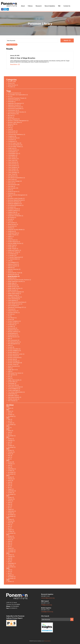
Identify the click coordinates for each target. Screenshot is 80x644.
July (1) (10, 427)
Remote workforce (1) (14, 332)
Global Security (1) (13, 85)
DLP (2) (10, 197)
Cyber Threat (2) (12, 174)
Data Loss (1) (12, 183)
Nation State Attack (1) (14, 293)
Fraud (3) (10, 221)
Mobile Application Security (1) (16, 281)
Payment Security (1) (14, 312)
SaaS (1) (10, 345)
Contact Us (67, 6)
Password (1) (12, 309)
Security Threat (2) (13, 364)
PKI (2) (10, 316)
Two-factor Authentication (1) (16, 392)
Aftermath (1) (12, 102)
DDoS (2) (10, 190)
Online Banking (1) (13, 300)
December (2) (12, 552)
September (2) (12, 491)
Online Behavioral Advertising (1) (17, 302)
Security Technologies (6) (15, 363)
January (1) (11, 439)
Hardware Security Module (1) (16, 229)
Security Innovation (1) (14, 349)
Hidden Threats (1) (13, 235)
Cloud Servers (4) (13, 133)
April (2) (10, 541)
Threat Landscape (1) (14, 390)
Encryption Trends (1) (14, 209)
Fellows (30, 6)
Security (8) (11, 347)
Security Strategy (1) (14, 361)
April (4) (10, 482)
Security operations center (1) (16, 354)
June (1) (10, 421)
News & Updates (50, 6)
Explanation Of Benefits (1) (15, 216)
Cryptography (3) (13, 155)
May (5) (10, 455)
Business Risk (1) (13, 124)
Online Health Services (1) (15, 304)
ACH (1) (10, 96)
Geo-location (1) (12, 223)
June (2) (10, 442)
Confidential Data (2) (14, 138)
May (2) (10, 484)
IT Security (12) (12, 255)
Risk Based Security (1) (14, 342)
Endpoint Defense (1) (14, 210)
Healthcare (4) (12, 231)
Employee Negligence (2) (15, 204)
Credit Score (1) (12, 148)
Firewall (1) (11, 219)
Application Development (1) (16, 103)
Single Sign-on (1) (13, 370)
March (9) (11, 523)
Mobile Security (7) (13, 290)
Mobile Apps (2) (12, 283)
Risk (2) (10, 338)
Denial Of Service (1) (14, 191)
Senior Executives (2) (14, 366)
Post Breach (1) (12, 318)
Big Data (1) (11, 115)
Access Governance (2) (14, 93)
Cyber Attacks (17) (13, 159)
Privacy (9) (11, 319)
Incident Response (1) (14, 242)
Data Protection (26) (14, 185)
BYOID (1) (11, 126)
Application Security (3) (14, 105)
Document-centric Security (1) (16, 198)
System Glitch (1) (13, 382)
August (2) (11, 509)
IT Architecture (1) (13, 254)
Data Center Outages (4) (15, 181)
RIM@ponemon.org (47, 605)
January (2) (11, 497)
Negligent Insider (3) (13, 295)
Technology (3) (12, 383)
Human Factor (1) (13, 240)
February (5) (11, 499)
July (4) (10, 562)
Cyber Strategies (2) (13, 172)
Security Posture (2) (13, 356)
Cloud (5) (10, 129)
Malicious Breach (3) (13, 266)
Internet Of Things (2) (14, 252)
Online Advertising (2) (14, 299)
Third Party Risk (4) (13, 385)
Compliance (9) (12, 136)
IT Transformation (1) (14, 259)
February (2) (11, 538)
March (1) (11, 408)
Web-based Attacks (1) (14, 397)
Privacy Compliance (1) (14, 321)
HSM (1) (10, 238)
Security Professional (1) (15, 357)
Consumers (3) (12, 140)
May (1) (10, 419)
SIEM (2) (10, 368)
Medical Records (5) (13, 274)
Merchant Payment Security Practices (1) (19, 280)
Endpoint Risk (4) (13, 212)
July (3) (10, 487)
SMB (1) (10, 371)
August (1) (11, 489)
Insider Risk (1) (12, 247)
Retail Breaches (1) (13, 335)
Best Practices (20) (13, 114)
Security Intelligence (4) (14, 351)
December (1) (12, 474)
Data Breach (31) (13, 176)
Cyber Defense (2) (13, 162)
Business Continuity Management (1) (18, 121)
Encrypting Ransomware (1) (16, 205)
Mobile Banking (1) (13, 285)
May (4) (10, 467)
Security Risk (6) (12, 359)
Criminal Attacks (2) (13, 150)
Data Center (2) (12, 179)
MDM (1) (10, 271)
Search (67, 40)
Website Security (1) (14, 399)
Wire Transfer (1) (13, 401)
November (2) (12, 424)
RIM (59, 6)
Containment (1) (12, 141)
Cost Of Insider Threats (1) (15, 146)
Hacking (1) (11, 228)
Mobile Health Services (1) (15, 288)
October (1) (11, 415)
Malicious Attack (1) (13, 264)
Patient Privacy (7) (13, 311)
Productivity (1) (12, 325)
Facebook (2, 9)
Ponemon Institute (17, 596)
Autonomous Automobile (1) (16, 108)
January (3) (11, 477)
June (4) (10, 486)
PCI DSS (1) (11, 314)
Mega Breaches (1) (14, 276)
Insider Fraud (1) (12, 245)
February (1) (11, 440)
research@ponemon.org (48, 598)
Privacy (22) (11, 83)
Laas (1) (10, 261)
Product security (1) (13, 323)
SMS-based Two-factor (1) (15, 373)
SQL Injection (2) (12, 375)
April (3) (10, 413)
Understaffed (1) (13, 394)
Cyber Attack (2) (12, 157)
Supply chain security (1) (15, 380)
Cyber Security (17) (13, 171)
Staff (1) (10, 378)
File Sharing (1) (12, 217)
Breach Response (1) (14, 119)
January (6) (11, 462)
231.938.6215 (13, 608)
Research (39, 6)
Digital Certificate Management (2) (18, 195)
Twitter (5, 9)
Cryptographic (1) (13, 152)
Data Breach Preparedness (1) (16, 178)
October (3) (11, 471)
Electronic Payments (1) (15, 202)
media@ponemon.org (47, 612)
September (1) (12, 469)
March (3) (11, 454)
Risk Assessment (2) (14, 340)
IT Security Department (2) (15, 257)
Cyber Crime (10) (13, 160)
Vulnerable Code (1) (13, 395)
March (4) (11, 480)
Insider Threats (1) (13, 249)
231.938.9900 (15, 606)
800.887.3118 (45, 596)
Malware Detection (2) (14, 269)
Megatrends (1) (12, 278)
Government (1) (12, 226)
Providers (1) (11, 87)
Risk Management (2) (14, 344)
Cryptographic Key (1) (14, 153)
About (23, 6)
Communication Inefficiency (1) (16, 134)
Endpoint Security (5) (14, 214)
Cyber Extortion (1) (13, 164)
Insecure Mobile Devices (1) (16, 243)
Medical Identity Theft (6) (15, 273)
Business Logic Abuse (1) (15, 122)
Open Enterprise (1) (13, 306)
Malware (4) (11, 268)
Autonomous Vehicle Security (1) (17, 112)
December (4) (12, 533)
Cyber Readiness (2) (14, 167)
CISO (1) (10, 127)
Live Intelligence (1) (13, 262)
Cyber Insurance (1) (13, 166)
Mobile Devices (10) (13, 287)
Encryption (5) (12, 207)
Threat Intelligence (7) (14, 389)
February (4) (11, 452)
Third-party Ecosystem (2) (15, 387)
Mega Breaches (12, 45)
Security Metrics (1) (13, 352)
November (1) (12, 416)
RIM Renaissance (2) (14, 337)
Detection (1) (12, 193)
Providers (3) (11, 326)
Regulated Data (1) (13, 330)
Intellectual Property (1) (14, 250)
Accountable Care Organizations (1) (18, 95)
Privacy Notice (47, 641)
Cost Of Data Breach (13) (15, 145)
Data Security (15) (13, 188)
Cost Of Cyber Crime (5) (15, 143)
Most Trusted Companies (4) (16, 292)
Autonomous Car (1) (13, 110)
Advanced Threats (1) (14, 100)
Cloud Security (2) (13, 131)
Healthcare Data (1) (13, 233)
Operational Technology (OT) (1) (17, 307)
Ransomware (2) (12, 328)
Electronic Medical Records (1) (16, 200)
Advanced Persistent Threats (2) (17, 98)
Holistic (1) (11, 236)
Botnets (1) (11, 117)
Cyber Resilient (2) (13, 169)
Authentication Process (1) (15, 107)
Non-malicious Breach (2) (15, 297)
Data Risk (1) (11, 186)
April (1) (10, 432)
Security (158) (12, 82)
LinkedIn (8, 9)
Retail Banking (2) (13, 333)
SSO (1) (10, 376)
